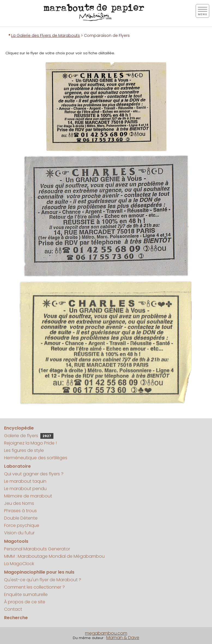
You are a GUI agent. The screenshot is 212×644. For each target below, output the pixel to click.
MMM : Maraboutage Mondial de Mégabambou (54, 556)
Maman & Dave (123, 638)
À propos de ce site (25, 602)
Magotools (16, 541)
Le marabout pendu (25, 489)
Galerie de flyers (29, 436)
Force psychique (22, 525)
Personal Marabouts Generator (37, 549)
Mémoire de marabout (28, 496)
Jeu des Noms (19, 503)
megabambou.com (106, 633)
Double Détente (21, 518)
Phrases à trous (20, 511)
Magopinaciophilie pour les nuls (39, 572)
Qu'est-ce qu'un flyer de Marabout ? (43, 580)
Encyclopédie (19, 428)
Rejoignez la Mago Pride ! (30, 443)
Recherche (16, 618)
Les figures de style (24, 450)
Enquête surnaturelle (26, 594)
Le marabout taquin (25, 481)
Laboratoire (17, 466)
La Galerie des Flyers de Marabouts (46, 35)
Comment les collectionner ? (34, 587)
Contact (13, 609)
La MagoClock (19, 564)
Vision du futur (19, 533)
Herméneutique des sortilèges (36, 458)
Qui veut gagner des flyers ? (34, 474)
